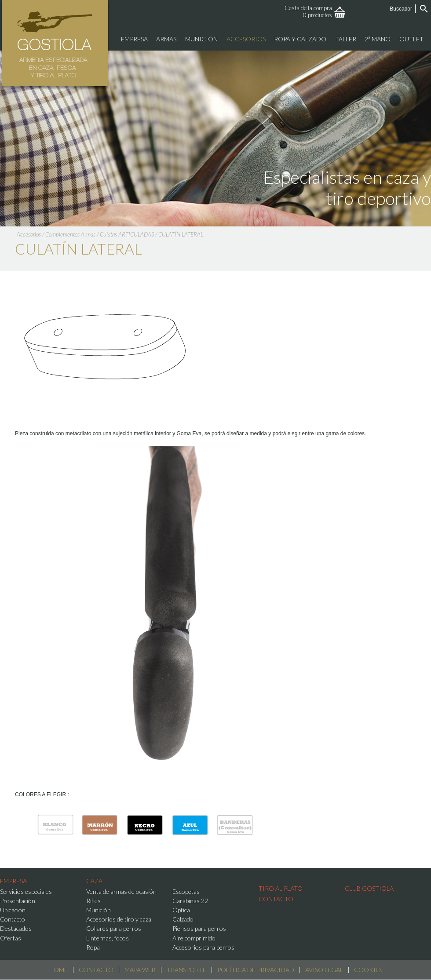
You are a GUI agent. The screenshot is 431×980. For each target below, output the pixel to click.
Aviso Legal (324, 970)
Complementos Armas (70, 234)
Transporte (186, 970)
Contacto (96, 970)
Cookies (368, 970)
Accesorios (29, 234)
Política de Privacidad (256, 970)
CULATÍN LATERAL (181, 234)
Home (58, 970)
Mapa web (140, 970)
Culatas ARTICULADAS (127, 234)
